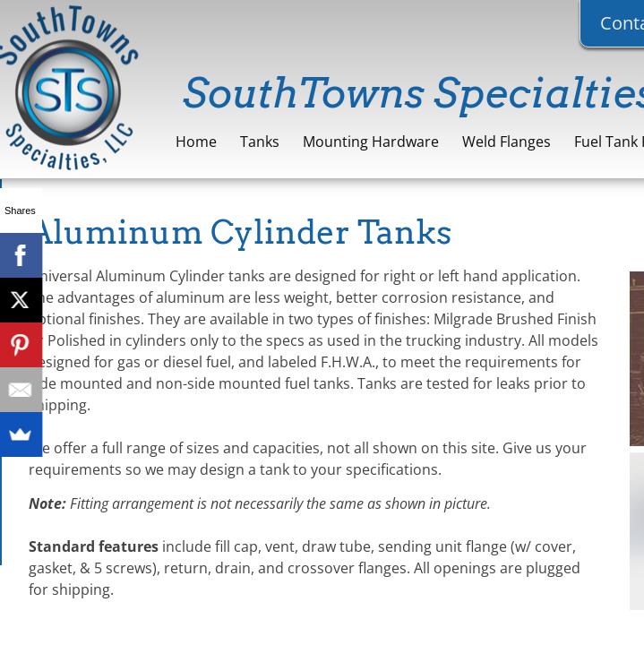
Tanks (260, 142)
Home (196, 142)
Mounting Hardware (371, 142)
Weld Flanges (507, 142)
